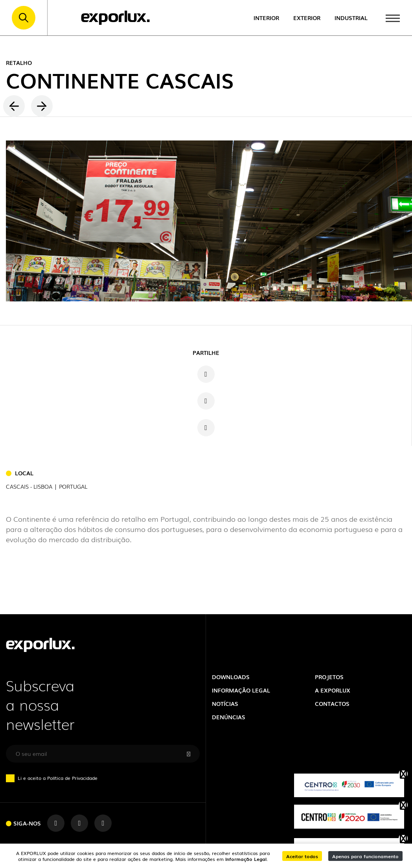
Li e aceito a (55, 778)
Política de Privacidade (72, 778)
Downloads (231, 677)
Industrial (351, 18)
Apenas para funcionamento (365, 856)
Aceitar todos (302, 856)
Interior (266, 18)
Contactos (332, 703)
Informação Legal (246, 859)
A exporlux (333, 690)
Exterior (307, 18)
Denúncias (229, 717)
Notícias (225, 703)
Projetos (329, 677)
